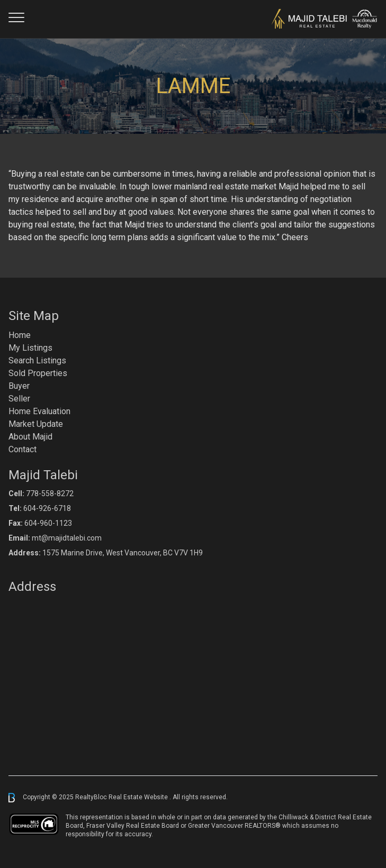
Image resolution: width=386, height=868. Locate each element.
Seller (19, 399)
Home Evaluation (39, 411)
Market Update (36, 424)
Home (20, 335)
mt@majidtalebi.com (67, 538)
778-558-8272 (50, 494)
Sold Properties (38, 373)
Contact (23, 449)
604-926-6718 (47, 508)
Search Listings (37, 360)
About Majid (30, 437)
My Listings (30, 348)
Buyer (19, 386)
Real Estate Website (139, 797)
